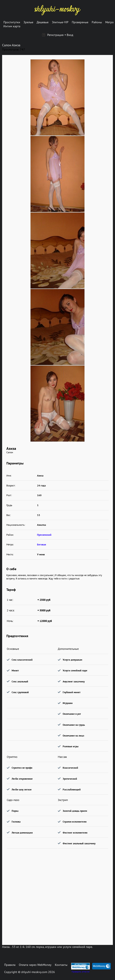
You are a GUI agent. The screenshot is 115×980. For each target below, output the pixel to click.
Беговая (42, 544)
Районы (97, 22)
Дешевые (43, 22)
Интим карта (12, 26)
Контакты (61, 965)
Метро (109, 22)
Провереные (80, 22)
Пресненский (44, 535)
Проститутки (12, 22)
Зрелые (28, 22)
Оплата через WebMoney (35, 965)
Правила (10, 965)
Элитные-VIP (60, 22)
